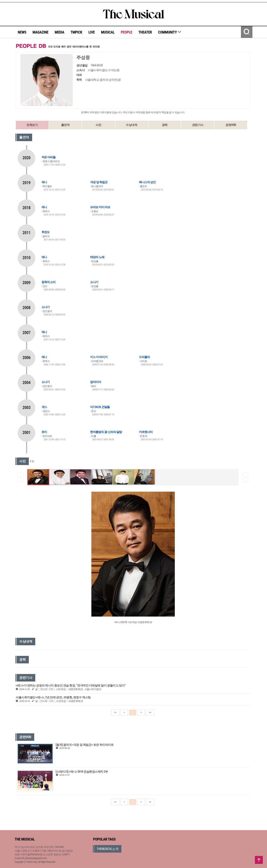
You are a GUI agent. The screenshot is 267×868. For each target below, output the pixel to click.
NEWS (22, 32)
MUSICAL (108, 32)
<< (115, 713)
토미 (44, 432)
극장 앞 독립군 (99, 182)
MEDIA (59, 32)
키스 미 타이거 (99, 357)
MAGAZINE (40, 32)
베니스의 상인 (147, 182)
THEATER (145, 32)
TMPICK (76, 32)
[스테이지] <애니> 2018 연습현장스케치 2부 (82, 772)
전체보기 (32, 125)
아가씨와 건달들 (100, 407)
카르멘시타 (146, 432)
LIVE (92, 32)
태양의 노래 (97, 257)
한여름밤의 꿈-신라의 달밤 (106, 432)
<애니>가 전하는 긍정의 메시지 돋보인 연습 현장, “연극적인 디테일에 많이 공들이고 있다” (71, 685)
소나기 (94, 282)
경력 (165, 125)
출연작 (65, 125)
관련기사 (198, 125)
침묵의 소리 (48, 282)
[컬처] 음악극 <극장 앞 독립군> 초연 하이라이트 (85, 745)
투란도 (46, 232)
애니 (44, 182)
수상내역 (131, 125)
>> (150, 713)
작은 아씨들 (48, 157)
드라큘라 (144, 357)
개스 (44, 407)
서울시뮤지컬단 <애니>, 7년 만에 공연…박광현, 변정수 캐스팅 (53, 697)
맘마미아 (96, 382)
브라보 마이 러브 (100, 207)
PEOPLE (127, 32)
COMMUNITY (170, 32)
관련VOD (231, 125)
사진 (98, 125)
